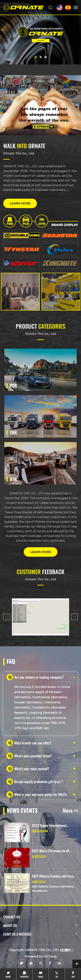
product (24, 977)
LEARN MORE (20, 203)
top (73, 977)
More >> (70, 810)
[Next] (75, 617)
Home (8, 977)
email (41, 977)
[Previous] (6, 617)
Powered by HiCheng (41, 956)
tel (57, 977)
